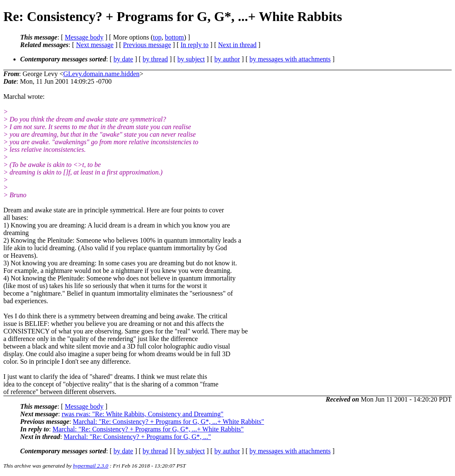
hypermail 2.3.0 (91, 466)
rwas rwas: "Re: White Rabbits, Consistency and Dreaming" (143, 414)
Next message (95, 45)
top (157, 37)
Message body (84, 37)
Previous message (147, 45)
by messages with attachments (290, 59)
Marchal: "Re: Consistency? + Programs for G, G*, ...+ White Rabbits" (168, 422)
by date (123, 59)
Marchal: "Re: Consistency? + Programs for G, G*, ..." (137, 437)
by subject (191, 59)
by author (227, 59)
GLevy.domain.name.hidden (101, 74)
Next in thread (237, 45)
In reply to (195, 45)
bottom (174, 37)
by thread (155, 59)
